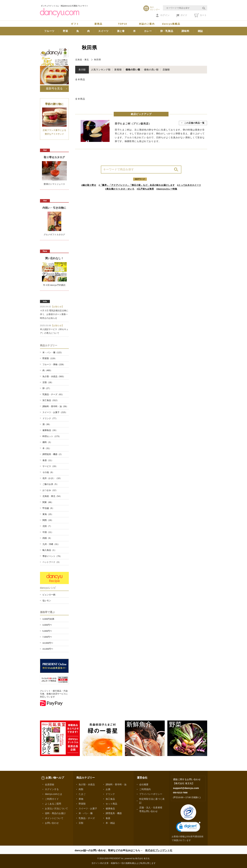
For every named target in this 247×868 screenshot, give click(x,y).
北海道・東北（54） (52, 496)
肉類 (81, 789)
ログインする (52, 789)
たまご (82, 794)
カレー (148, 31)
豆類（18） (48, 382)
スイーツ (103, 31)
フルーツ (49, 31)
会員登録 (50, 784)
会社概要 (144, 784)
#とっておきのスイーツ (189, 185)
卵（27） (47, 388)
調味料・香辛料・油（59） (55, 406)
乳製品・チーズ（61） (53, 394)
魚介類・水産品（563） (54, 376)
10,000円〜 (48, 643)
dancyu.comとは (53, 794)
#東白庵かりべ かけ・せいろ (120, 189)
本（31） (47, 448)
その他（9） (48, 472)
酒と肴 (121, 31)
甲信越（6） (48, 508)
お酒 (108, 789)
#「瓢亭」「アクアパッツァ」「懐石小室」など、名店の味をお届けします (137, 185)
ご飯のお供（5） (51, 484)
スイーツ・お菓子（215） (55, 412)
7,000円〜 (47, 637)
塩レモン (47, 601)
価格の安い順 (133, 70)
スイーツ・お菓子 (88, 808)
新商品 (98, 24)
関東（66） (48, 502)
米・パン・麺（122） (53, 352)
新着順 (118, 70)
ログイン (163, 15)
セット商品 (111, 804)
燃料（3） (47, 442)
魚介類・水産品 (87, 784)
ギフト (75, 24)
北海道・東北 (82, 60)
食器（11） (48, 460)
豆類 (81, 823)
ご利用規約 (145, 789)
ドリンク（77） (50, 418)
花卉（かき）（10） (52, 478)
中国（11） (48, 532)
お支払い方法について (56, 808)
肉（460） (47, 370)
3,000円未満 (48, 619)
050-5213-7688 (180, 793)
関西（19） (48, 520)
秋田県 (97, 60)
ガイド (182, 15)
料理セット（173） (52, 436)
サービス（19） (50, 466)
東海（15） (48, 514)
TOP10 (123, 24)
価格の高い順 (151, 70)
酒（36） (47, 424)
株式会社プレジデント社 (159, 850)
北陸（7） (47, 526)
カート (201, 15)
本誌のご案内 (147, 24)
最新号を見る (54, 88)
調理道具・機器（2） (53, 454)
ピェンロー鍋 (49, 595)
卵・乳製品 (167, 31)
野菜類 (82, 804)
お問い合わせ (52, 823)
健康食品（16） (50, 430)
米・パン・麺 (86, 813)
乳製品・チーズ (87, 818)
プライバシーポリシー (151, 794)
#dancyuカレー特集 (167, 189)
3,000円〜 (47, 625)
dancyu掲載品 (171, 24)
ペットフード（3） (52, 562)
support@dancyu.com (186, 788)
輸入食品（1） (49, 550)
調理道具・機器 (114, 813)
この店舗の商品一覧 (194, 123)
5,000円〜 (47, 631)
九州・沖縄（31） (51, 544)
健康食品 (110, 808)
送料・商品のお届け (55, 813)
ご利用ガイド (52, 799)
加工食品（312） (51, 400)
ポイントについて (54, 818)
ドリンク (110, 794)
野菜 (65, 31)
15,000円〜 (48, 649)
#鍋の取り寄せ (89, 185)
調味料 (185, 31)
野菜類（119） (50, 358)
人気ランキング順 (101, 70)
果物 (81, 799)
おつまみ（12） (50, 490)
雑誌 (200, 31)
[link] (188, 827)
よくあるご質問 (53, 804)
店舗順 (166, 70)
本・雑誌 (110, 823)
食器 (108, 818)
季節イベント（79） (52, 556)
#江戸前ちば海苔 (145, 189)
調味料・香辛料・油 (116, 784)
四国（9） (47, 538)
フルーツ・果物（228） (54, 364)
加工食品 (110, 799)
